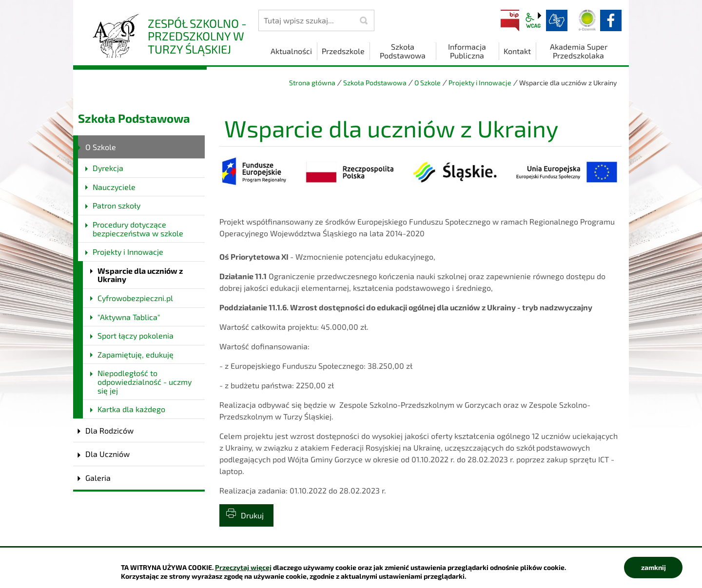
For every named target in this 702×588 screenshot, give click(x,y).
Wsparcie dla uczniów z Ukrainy (140, 275)
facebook (611, 20)
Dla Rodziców (109, 430)
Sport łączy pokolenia (136, 335)
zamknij (653, 567)
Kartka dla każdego (131, 409)
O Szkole (428, 83)
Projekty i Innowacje (480, 83)
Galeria (98, 478)
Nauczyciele (114, 187)
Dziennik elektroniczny (587, 20)
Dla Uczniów (107, 454)
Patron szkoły (117, 205)
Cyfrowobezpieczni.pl (135, 298)
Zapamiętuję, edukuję (136, 354)
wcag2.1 (533, 20)
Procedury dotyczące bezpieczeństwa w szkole (138, 229)
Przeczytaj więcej (243, 567)
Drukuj (252, 515)
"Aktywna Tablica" (129, 317)
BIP (510, 20)
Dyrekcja (108, 168)
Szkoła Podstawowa (375, 83)
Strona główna (312, 83)
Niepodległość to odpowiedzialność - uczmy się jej (145, 381)
